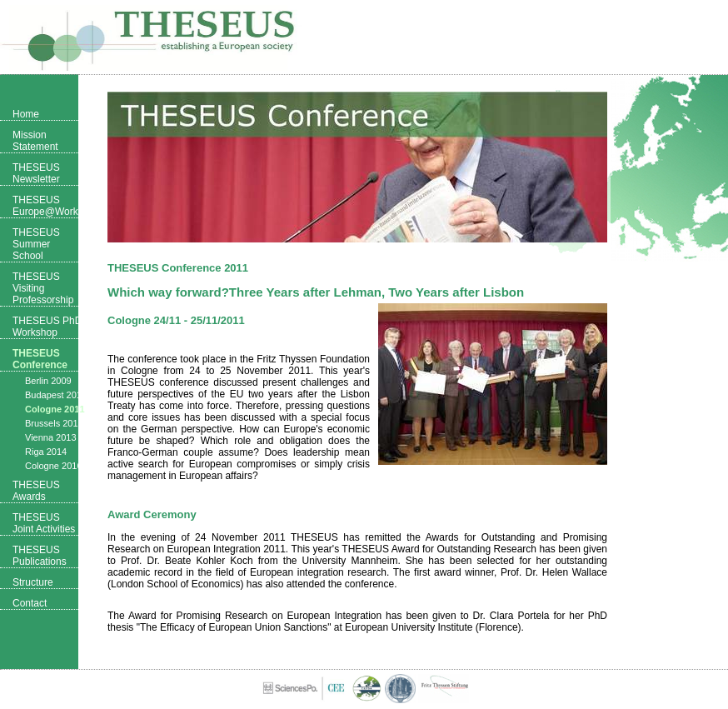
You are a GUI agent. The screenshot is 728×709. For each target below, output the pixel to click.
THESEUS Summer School (36, 244)
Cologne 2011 (55, 409)
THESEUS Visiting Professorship (43, 288)
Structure (33, 582)
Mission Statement (35, 141)
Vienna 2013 (51, 437)
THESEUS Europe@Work (45, 206)
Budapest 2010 (56, 395)
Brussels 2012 (54, 423)
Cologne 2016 (54, 466)
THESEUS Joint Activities (44, 523)
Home (26, 114)
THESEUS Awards (36, 491)
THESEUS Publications (40, 556)
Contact (30, 603)
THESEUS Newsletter (36, 173)
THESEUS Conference (40, 359)
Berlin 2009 (48, 381)
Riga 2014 (46, 452)
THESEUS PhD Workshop (47, 327)
